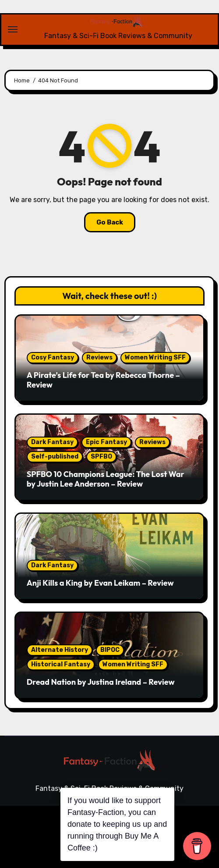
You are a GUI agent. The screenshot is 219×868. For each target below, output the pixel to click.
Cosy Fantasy (53, 358)
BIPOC (110, 650)
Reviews (99, 358)
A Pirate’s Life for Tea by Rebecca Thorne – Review (103, 380)
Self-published (55, 457)
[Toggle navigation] (13, 29)
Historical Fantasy (61, 664)
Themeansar (184, 818)
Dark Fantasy (52, 442)
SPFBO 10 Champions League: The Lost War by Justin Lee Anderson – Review (106, 479)
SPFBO (101, 457)
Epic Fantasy (106, 442)
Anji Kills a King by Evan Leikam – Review (100, 583)
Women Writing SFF (155, 358)
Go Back (110, 222)
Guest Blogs (183, 834)
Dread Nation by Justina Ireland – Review (101, 682)
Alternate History (60, 650)
